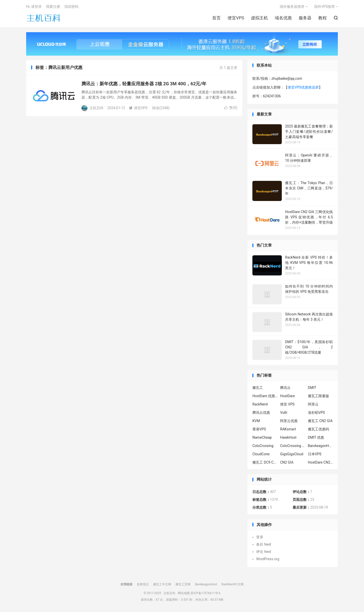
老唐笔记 (143, 584)
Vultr (284, 413)
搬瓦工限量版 (319, 396)
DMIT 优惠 (316, 437)
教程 (323, 18)
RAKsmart (288, 429)
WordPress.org (268, 559)
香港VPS (259, 429)
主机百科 (44, 18)
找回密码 (71, 7)
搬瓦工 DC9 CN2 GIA (265, 462)
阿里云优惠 (289, 421)
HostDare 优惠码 (265, 396)
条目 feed (264, 544)
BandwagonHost (321, 446)
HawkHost (288, 437)
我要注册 (53, 7)
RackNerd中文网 (233, 584)
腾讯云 (285, 388)
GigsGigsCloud (292, 454)
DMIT (312, 388)
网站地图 (184, 593)
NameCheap (262, 437)
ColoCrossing (263, 446)
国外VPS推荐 (325, 7)
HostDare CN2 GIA (321, 462)
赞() (231, 108)
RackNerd (260, 404)
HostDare (287, 396)
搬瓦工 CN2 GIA (320, 421)
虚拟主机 (259, 18)
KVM (256, 421)
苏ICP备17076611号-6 (206, 593)
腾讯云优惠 (261, 413)
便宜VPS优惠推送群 (303, 87)
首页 (216, 18)
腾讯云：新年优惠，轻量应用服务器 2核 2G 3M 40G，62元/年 (144, 84)
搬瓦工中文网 (162, 584)
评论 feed (264, 552)
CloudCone (261, 454)
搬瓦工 (258, 388)
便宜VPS (236, 18)
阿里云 (313, 404)
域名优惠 (283, 18)
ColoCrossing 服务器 (293, 446)
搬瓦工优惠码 (319, 429)
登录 (260, 537)
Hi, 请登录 (34, 7)
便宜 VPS (287, 404)
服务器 (305, 18)
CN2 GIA (287, 462)
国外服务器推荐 (292, 7)
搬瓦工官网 (183, 584)
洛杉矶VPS (316, 413)
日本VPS (315, 454)
